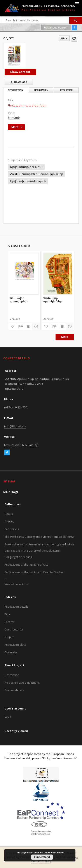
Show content (20, 72)
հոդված (14, 118)
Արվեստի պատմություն (28, 181)
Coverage (11, 652)
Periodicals (12, 529)
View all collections (17, 584)
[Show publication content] (28, 326)
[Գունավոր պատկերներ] (24, 274)
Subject (9, 637)
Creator (10, 622)
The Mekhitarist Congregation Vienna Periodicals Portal (39, 537)
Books (9, 514)
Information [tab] (41, 90)
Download (18, 82)
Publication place (16, 645)
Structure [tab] (66, 90)
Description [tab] (16, 90)
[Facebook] (7, 453)
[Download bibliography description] (20, 326)
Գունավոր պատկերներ (19, 300)
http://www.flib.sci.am (19, 445)
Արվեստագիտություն (26, 167)
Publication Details (16, 607)
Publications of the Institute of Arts (26, 565)
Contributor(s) (14, 630)
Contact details (14, 690)
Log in (8, 717)
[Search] (76, 20)
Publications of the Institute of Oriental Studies (34, 572)
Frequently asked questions (22, 683)
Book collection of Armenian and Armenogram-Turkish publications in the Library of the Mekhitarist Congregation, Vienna (39, 551)
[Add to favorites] (74, 39)
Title (7, 614)
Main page (11, 492)
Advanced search (56, 27)
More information (54, 853)
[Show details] (36, 326)
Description (12, 675)
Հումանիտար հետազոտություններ (37, 174)
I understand (42, 857)
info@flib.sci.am (15, 426)
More (65, 337)
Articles (9, 522)
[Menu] (77, 3)
